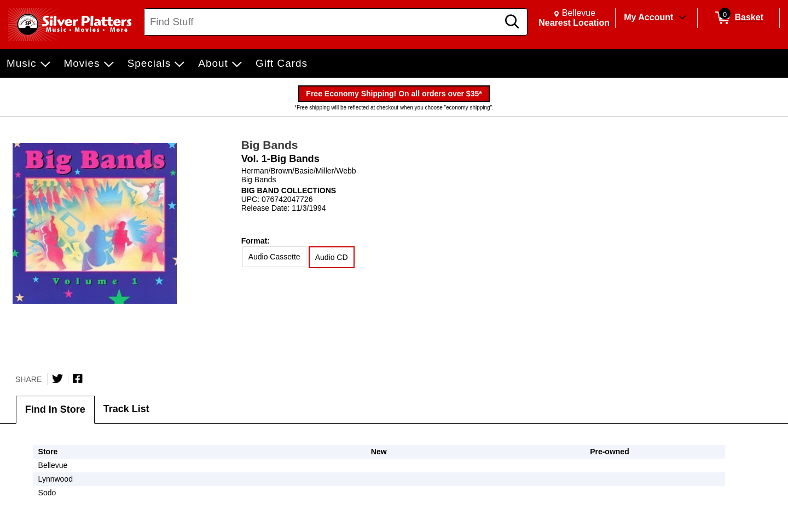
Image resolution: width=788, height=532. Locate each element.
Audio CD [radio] (332, 257)
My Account (648, 17)
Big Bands (270, 145)
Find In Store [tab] (55, 409)
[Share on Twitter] (57, 379)
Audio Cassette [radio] (274, 257)
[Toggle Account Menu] (682, 18)
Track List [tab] (126, 409)
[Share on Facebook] (78, 379)
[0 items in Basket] (738, 18)
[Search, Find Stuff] (323, 22)
